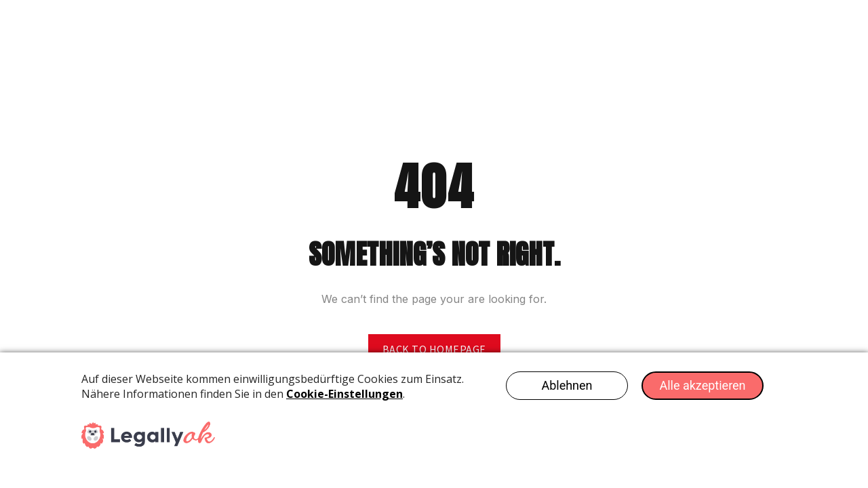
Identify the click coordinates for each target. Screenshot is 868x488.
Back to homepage (434, 349)
